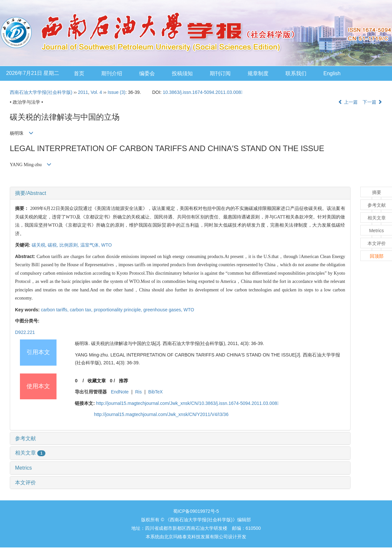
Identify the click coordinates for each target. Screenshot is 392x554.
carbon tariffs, (55, 310)
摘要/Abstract (31, 193)
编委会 (147, 73)
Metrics (24, 468)
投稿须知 (182, 73)
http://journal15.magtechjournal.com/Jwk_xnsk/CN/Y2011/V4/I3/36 (161, 414)
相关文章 (30, 453)
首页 (79, 73)
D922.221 (25, 332)
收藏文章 (97, 381)
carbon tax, (82, 310)
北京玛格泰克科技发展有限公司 (196, 537)
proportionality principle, (119, 310)
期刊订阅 (220, 73)
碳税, (54, 245)
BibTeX (155, 392)
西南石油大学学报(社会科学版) (41, 92)
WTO (106, 245)
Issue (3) (117, 92)
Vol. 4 (96, 92)
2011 (83, 92)
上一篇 (348, 102)
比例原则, (70, 245)
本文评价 (25, 483)
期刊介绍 (112, 73)
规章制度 (258, 73)
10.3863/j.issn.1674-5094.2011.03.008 (203, 92)
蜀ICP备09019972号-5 (196, 511)
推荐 (123, 381)
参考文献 (25, 438)
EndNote (120, 392)
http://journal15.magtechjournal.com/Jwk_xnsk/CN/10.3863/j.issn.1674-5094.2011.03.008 (187, 403)
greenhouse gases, (163, 310)
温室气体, (91, 245)
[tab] (180, 193)
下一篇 (372, 102)
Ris (139, 392)
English (332, 73)
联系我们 (296, 73)
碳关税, (40, 245)
